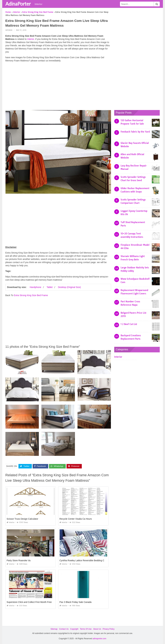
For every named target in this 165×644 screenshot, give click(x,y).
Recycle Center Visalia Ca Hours (76, 519)
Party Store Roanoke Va (19, 560)
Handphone (35, 287)
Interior (39, 4)
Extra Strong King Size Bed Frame (31, 295)
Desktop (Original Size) (69, 287)
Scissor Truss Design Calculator (22, 519)
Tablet (50, 287)
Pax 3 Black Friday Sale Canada (76, 602)
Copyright (74, 629)
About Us (97, 629)
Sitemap (54, 629)
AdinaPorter (18, 4)
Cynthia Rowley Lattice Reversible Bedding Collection (86, 560)
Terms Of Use (86, 629)
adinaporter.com (99, 638)
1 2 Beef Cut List (129, 324)
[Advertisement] (58, 87)
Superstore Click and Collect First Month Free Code (32, 602)
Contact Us (64, 629)
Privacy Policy (109, 629)
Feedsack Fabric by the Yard (135, 132)
